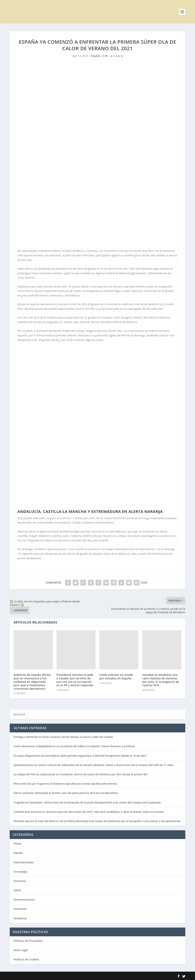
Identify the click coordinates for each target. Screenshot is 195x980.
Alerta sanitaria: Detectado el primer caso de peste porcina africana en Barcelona (66, 793)
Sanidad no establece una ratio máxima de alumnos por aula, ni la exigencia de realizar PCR (161, 680)
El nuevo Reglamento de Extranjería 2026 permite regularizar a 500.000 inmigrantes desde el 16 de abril (80, 756)
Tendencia (20, 918)
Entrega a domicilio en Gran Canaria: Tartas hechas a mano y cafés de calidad (63, 737)
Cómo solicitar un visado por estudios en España (116, 676)
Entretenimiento (24, 900)
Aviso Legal (21, 950)
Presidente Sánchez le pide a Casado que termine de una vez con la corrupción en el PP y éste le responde (75, 680)
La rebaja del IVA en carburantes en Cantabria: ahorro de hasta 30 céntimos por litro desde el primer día (80, 774)
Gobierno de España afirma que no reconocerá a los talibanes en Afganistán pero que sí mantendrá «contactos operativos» (32, 682)
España (96, 56)
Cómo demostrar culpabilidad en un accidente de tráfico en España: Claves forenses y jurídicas (74, 746)
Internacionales (24, 862)
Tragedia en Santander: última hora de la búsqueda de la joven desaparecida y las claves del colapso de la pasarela (87, 802)
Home (17, 843)
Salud (17, 890)
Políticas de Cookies (26, 959)
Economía (20, 881)
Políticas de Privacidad (28, 941)
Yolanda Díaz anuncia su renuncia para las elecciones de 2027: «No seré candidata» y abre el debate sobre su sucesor (89, 812)
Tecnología (20, 872)
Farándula (20, 909)
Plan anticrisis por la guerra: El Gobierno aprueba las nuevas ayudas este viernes (65, 784)
